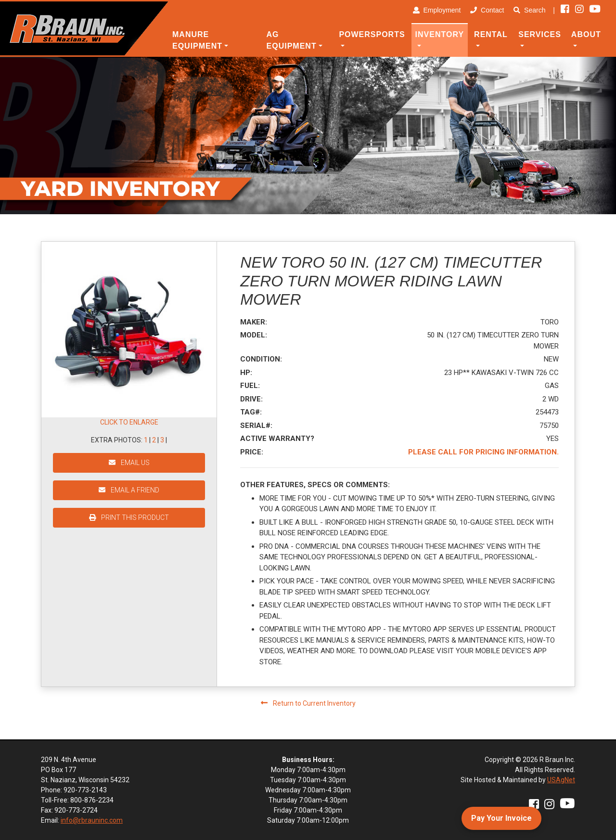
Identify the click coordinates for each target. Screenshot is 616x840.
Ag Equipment (292, 40)
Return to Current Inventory (308, 703)
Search (529, 10)
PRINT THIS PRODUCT (129, 517)
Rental (491, 34)
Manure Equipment (197, 40)
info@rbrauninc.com (92, 820)
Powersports (372, 34)
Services (540, 34)
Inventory (440, 34)
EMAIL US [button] (129, 463)
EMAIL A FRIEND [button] (129, 490)
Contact (487, 10)
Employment (437, 10)
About (586, 34)
